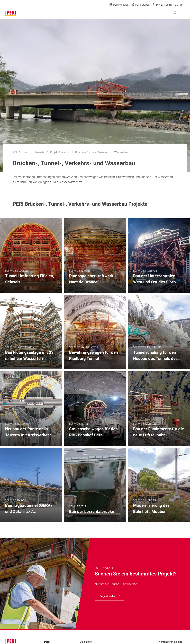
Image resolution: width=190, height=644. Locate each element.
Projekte (40, 152)
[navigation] (110, 596)
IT (184, 5)
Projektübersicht (60, 152)
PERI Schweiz (21, 152)
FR (180, 5)
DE (176, 5)
